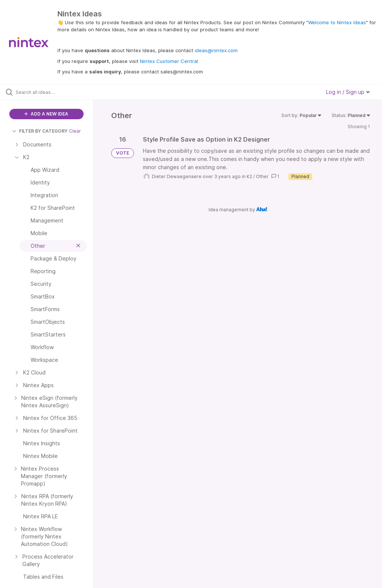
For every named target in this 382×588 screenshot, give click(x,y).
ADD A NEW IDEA (46, 114)
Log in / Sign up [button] (348, 92)
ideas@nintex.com (216, 50)
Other (262, 176)
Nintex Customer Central (169, 61)
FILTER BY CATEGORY (40, 131)
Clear (75, 131)
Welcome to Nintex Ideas (337, 22)
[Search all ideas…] (50, 92)
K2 (249, 176)
